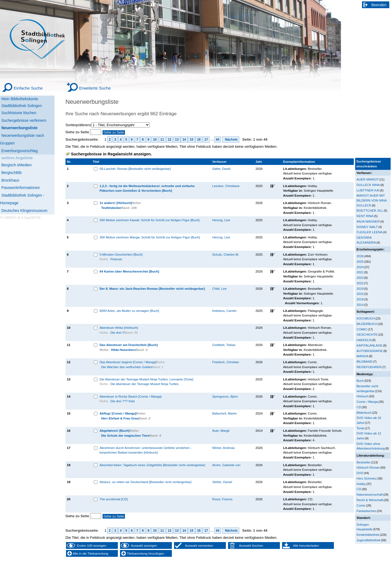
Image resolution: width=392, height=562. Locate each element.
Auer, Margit (221, 431)
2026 (360, 256)
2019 (360, 289)
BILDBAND (365, 361)
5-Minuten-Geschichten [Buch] (121, 254)
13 (177, 140)
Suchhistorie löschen (19, 113)
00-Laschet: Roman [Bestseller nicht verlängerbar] (135, 169)
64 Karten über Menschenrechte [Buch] (129, 271)
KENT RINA (365, 216)
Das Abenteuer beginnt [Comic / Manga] (128, 362)
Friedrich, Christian (226, 362)
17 (206, 140)
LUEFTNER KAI (368, 190)
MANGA (362, 356)
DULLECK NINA (368, 185)
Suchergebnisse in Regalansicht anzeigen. (111, 154)
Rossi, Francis (222, 499)
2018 (360, 299)
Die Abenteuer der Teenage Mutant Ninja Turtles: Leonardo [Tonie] (146, 379)
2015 (360, 294)
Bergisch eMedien (17, 165)
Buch (360, 381)
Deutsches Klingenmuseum (24, 211)
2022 (360, 283)
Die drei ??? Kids (123, 401)
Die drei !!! (118, 332)
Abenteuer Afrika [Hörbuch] (119, 328)
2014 (360, 305)
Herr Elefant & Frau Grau (120, 418)
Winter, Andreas (224, 448)
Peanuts (116, 259)
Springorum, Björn (225, 396)
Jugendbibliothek (369, 540)
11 (162, 140)
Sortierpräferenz (78, 125)
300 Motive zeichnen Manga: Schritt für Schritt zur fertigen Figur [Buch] (150, 237)
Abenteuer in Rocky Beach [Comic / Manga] (131, 396)
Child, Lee (219, 289)
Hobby (361, 484)
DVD (360, 473)
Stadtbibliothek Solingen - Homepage (22, 199)
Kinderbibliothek (368, 535)
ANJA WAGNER (368, 221)
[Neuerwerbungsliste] (27, 127)
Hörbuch (363, 396)
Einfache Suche (28, 88)
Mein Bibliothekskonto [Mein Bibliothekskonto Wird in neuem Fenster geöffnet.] (20, 99)
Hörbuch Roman (368, 467)
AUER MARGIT (368, 179)
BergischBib (11, 173)
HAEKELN (364, 340)
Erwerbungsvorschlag (20, 151)
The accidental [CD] (114, 499)
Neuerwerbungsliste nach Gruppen (22, 139)
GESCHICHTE (367, 334)
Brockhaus (10, 180)
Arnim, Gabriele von (226, 465)
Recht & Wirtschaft (370, 500)
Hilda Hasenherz (123, 350)
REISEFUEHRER (369, 367)
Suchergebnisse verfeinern (24, 120)
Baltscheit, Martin (225, 413)
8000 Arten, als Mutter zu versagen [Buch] (129, 311)
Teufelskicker (111, 208)
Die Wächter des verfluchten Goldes (127, 367)
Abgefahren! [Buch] (114, 431)
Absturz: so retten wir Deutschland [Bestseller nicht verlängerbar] (146, 482)
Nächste (231, 140)
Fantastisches (366, 511)
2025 (360, 261)
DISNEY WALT (367, 227)
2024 (360, 267)
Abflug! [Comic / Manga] (118, 413)
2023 (360, 278)
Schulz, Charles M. (226, 254)
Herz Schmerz (367, 478)
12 (170, 140)
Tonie (360, 428)
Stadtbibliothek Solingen (22, 106)
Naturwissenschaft (370, 494)
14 (184, 140)
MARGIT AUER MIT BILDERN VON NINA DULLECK (372, 200)
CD (359, 407)
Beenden (379, 5)
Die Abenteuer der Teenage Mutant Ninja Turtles (145, 384)
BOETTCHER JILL (370, 210)
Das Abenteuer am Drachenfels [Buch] (129, 345)
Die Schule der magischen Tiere (125, 435)
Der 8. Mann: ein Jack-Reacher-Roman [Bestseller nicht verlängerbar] (152, 289)
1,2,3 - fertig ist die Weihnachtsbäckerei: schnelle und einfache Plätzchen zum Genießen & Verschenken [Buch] (147, 188)
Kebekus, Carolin (224, 311)
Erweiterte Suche (95, 88)
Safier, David (221, 169)
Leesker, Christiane (226, 186)
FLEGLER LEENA (369, 232)
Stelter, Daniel (222, 482)
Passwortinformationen (21, 188)
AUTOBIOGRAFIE (370, 351)
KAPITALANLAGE (369, 345)
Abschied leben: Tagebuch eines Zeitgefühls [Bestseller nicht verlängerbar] (152, 465)
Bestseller (363, 462)
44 (218, 140)
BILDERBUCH (367, 324)
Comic (361, 505)
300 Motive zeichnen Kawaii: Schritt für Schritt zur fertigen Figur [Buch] (150, 220)
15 (191, 140)
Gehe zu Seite (78, 132)
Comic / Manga (367, 402)
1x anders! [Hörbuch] (116, 203)
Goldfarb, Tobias (224, 345)
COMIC (362, 329)
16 (199, 140)
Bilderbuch (364, 412)
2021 (360, 272)
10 (155, 140)
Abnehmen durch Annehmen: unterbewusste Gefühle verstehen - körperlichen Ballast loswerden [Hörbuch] (146, 450)
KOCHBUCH (366, 318)
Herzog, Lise (221, 220)
